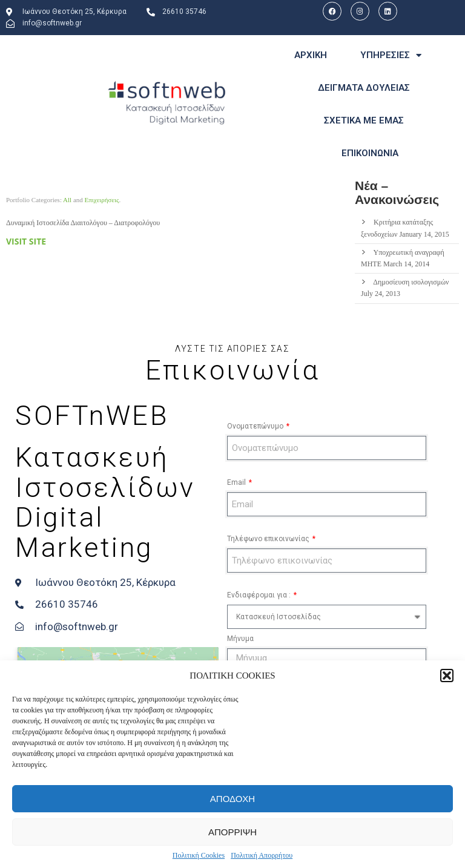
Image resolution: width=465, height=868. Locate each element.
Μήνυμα (240, 639)
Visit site (26, 241)
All (67, 200)
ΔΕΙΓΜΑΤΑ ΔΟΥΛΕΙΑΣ (364, 88)
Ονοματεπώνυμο (256, 426)
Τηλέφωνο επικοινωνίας (269, 539)
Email (237, 482)
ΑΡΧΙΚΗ (311, 55)
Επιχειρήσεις (102, 200)
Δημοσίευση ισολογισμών (411, 282)
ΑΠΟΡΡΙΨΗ (232, 832)
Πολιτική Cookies (199, 855)
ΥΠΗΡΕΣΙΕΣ (391, 55)
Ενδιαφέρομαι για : (260, 595)
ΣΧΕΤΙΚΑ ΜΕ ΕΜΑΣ (364, 120)
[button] (447, 676)
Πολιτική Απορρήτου (262, 855)
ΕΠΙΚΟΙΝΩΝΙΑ (370, 153)
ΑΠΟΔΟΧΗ (232, 799)
